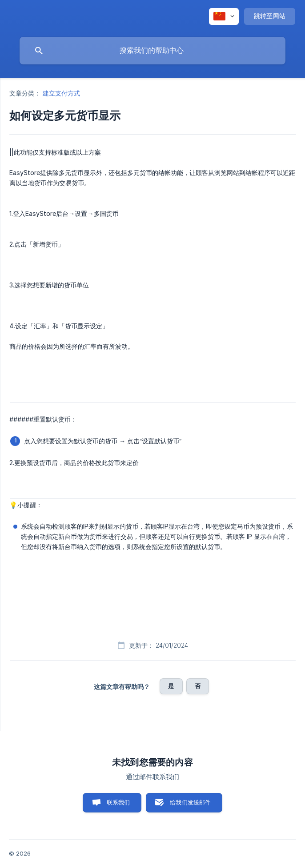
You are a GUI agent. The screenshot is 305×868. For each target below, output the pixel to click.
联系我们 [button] (118, 802)
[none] (224, 16)
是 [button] (171, 686)
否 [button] (198, 686)
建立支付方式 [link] (62, 93)
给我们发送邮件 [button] (190, 802)
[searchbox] (152, 51)
